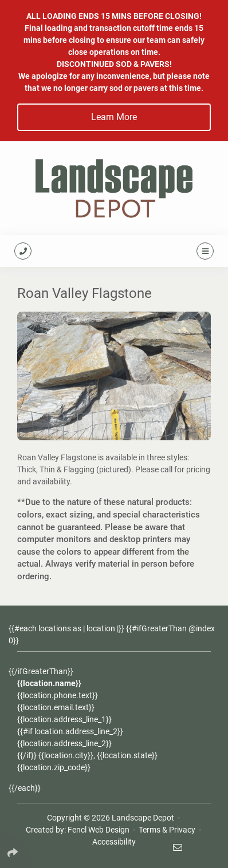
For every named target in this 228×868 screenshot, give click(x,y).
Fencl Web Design (99, 830)
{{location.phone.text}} (58, 695)
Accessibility (114, 842)
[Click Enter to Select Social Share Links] (16, 850)
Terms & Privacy (167, 830)
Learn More (114, 117)
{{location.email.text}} (56, 707)
